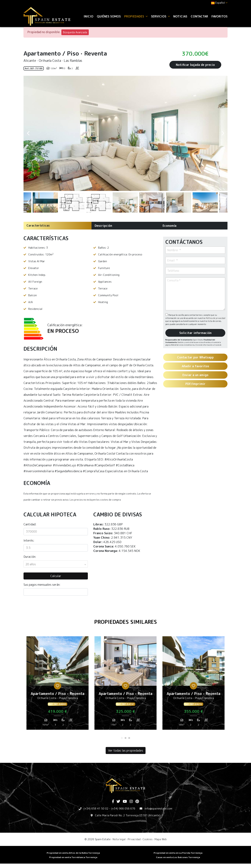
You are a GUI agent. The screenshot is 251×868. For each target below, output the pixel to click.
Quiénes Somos (109, 16)
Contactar (199, 16)
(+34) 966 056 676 (123, 809)
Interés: (29, 540)
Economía (170, 226)
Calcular (56, 576)
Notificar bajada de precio (195, 65)
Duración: (30, 557)
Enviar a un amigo (195, 375)
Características (38, 225)
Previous (28, 133)
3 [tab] (129, 738)
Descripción (103, 226)
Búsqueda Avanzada (75, 32)
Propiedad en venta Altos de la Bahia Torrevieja (73, 853)
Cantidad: (30, 524)
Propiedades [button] (136, 16)
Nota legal (119, 839)
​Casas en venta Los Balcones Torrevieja (178, 857)
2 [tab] (125, 738)
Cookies (148, 839)
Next (223, 133)
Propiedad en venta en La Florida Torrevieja (178, 853)
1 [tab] (122, 738)
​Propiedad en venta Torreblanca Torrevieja (73, 857)
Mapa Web (161, 839)
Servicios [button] (160, 16)
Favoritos (219, 16)
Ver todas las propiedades (126, 750)
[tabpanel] (58, 684)
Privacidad (134, 839)
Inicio (88, 16)
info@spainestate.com (158, 809)
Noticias (180, 16)
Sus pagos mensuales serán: (42, 585)
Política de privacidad (216, 318)
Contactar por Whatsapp (195, 357)
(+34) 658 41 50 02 (96, 809)
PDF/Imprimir (195, 384)
